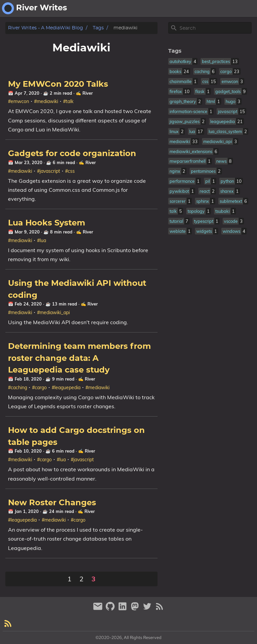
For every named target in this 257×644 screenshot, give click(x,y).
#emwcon (19, 101)
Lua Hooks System (47, 223)
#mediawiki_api (53, 312)
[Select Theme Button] (201, 8)
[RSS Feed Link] (160, 609)
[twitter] (148, 609)
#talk (68, 101)
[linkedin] (123, 609)
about (220, 8)
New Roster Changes (52, 503)
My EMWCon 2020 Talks (58, 84)
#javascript (49, 171)
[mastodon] (136, 609)
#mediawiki (46, 101)
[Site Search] (215, 28)
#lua (42, 240)
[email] (99, 609)
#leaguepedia (66, 388)
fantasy (244, 8)
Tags (98, 28)
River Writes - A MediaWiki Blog (46, 28)
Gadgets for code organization (72, 154)
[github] (111, 609)
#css (70, 171)
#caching (18, 388)
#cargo (39, 388)
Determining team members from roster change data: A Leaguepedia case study (79, 358)
